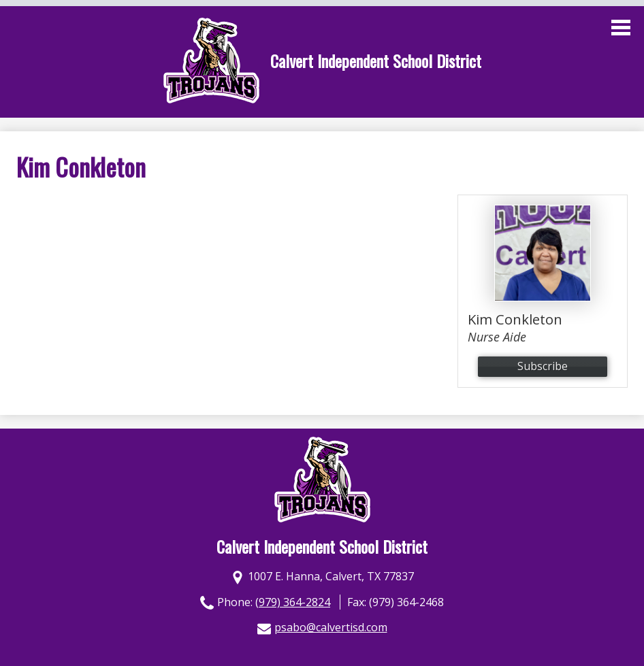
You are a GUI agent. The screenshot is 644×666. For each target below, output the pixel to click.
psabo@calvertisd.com (331, 627)
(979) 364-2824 (293, 602)
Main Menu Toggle (621, 28)
